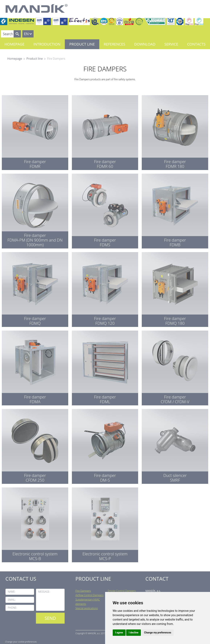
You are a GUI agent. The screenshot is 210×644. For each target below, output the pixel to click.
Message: (44, 592)
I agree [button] (119, 633)
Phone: (12, 608)
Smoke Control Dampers (122, 591)
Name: (12, 592)
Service (171, 44)
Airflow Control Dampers (89, 595)
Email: (12, 600)
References (115, 44)
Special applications (87, 608)
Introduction (47, 44)
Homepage (15, 44)
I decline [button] (133, 633)
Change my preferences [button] (158, 633)
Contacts (196, 44)
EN (26, 34)
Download (145, 44)
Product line (82, 44)
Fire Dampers (83, 591)
